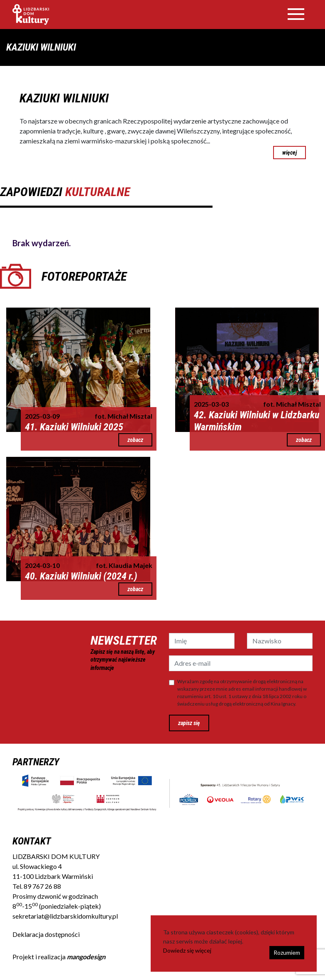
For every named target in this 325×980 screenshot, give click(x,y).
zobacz (135, 440)
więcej (290, 153)
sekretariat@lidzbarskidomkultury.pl (65, 916)
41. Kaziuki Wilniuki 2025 (74, 427)
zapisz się (189, 723)
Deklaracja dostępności (46, 934)
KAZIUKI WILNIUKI (64, 98)
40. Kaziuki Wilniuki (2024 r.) (81, 576)
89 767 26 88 (42, 886)
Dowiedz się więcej (187, 950)
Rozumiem (287, 952)
